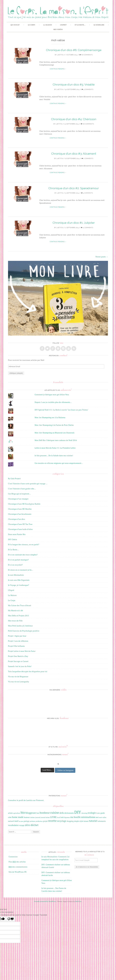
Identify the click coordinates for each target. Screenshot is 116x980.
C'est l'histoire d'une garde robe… (22, 489)
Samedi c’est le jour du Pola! (20, 666)
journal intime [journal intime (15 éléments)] (45, 817)
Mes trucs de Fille (15, 621)
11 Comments (87, 228)
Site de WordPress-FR (18, 872)
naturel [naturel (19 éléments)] (11, 821)
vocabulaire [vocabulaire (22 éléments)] (13, 825)
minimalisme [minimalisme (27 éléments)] (88, 817)
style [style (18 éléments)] (81, 821)
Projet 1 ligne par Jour (17, 636)
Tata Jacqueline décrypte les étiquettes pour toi (28, 671)
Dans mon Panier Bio (17, 534)
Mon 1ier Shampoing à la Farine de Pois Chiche (54, 425)
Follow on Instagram (66, 770)
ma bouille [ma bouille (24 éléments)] (75, 817)
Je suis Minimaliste (16, 575)
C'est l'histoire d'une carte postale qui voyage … (28, 484)
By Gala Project (14, 478)
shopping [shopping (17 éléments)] (70, 821)
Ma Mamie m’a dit (16, 610)
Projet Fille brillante (16, 646)
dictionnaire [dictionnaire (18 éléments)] (69, 813)
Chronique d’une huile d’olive (20, 529)
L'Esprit (11, 590)
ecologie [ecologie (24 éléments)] (92, 813)
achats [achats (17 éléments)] (10, 813)
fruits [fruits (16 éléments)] (98, 813)
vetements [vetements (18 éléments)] (102, 821)
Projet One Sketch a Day (18, 656)
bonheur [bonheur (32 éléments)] (45, 813)
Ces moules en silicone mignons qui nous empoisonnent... (59, 463)
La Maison (47, 25)
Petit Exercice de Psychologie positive (24, 631)
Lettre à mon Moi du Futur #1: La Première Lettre (55, 448)
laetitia (60, 55)
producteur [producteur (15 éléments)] (39, 821)
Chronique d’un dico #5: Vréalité (74, 85)
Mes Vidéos (58, 29)
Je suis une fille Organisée (19, 580)
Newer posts (102, 257)
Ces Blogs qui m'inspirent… (19, 494)
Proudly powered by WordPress (45, 901)
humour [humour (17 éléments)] (27, 817)
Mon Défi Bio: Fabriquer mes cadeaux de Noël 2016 (56, 440)
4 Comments (87, 193)
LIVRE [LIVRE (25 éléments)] (53, 817)
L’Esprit (63, 25)
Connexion (13, 857)
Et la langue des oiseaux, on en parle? (24, 544)
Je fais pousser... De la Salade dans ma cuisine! (54, 455)
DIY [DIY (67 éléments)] (78, 812)
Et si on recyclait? (15, 565)
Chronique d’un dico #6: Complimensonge (74, 50)
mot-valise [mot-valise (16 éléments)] (103, 817)
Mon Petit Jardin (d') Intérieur (20, 626)
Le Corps (31, 25)
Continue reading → (58, 69)
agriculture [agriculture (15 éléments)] (17, 813)
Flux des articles (17, 862)
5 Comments (87, 89)
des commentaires (18, 867)
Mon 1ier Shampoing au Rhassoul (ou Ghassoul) (55, 433)
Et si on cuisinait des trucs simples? (23, 555)
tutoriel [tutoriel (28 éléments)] (93, 821)
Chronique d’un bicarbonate (20, 514)
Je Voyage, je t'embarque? (18, 585)
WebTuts (78, 901)
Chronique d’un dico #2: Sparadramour (74, 188)
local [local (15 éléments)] (59, 817)
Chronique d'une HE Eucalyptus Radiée (24, 504)
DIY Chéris (13, 539)
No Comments (86, 55)
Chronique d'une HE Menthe (20, 509)
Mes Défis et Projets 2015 (18, 616)
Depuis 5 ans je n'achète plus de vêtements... (53, 402)
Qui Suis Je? (15, 25)
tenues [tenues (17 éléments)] (86, 821)
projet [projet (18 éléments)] (45, 821)
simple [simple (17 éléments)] (76, 821)
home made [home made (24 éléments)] (18, 817)
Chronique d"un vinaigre (18, 499)
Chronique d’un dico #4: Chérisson (74, 119)
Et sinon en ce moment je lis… (21, 570)
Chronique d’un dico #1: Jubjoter (74, 223)
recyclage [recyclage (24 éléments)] (62, 821)
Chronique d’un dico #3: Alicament (74, 154)
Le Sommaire (99, 25)
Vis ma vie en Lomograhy (19, 682)
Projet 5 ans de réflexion (18, 641)
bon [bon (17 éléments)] (38, 813)
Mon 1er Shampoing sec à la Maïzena (50, 417)
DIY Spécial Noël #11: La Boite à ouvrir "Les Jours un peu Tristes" (62, 410)
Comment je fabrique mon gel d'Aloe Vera (52, 395)
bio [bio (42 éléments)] (23, 813)
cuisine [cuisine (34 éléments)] (55, 813)
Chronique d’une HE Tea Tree (20, 524)
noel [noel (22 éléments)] (16, 821)
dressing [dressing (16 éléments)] (84, 813)
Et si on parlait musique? (18, 560)
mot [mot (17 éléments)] (97, 817)
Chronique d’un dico (16, 519)
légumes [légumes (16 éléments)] (67, 817)
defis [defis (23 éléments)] (62, 813)
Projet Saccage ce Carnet (18, 661)
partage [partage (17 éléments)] (26, 821)
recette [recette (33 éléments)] (52, 821)
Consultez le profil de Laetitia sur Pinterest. (26, 800)
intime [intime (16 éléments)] (33, 817)
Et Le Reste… (80, 25)
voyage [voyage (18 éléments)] (22, 825)
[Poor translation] (11, 919)
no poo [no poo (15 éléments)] (21, 821)
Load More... (47, 770)
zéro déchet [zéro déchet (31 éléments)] (32, 825)
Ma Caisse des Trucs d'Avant (20, 605)
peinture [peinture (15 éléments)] (32, 821)
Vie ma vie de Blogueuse (18, 676)
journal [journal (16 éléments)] (38, 817)
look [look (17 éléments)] (62, 817)
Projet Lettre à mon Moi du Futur (22, 651)
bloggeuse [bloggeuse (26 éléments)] (31, 813)
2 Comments (87, 159)
